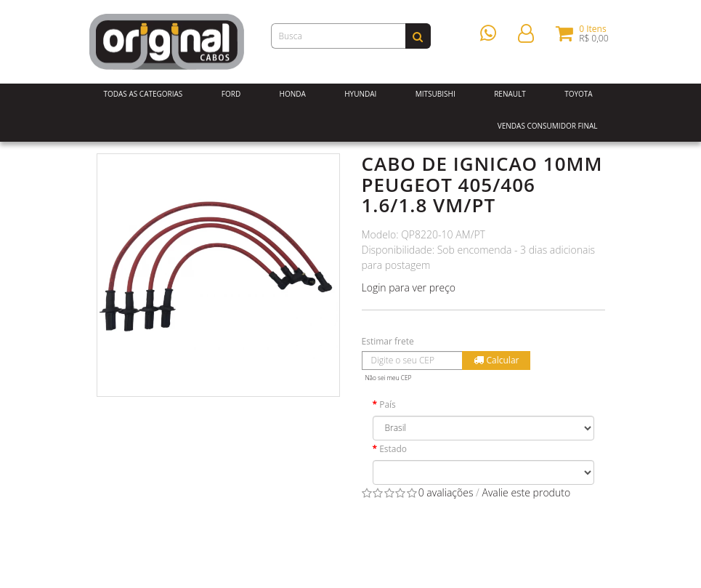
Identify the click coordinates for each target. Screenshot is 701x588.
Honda (293, 94)
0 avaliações (446, 492)
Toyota (579, 94)
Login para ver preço (409, 287)
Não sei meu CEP (389, 378)
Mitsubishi (435, 94)
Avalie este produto (526, 492)
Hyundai (360, 94)
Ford (231, 94)
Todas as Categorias (143, 94)
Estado (393, 449)
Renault (510, 94)
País (388, 404)
